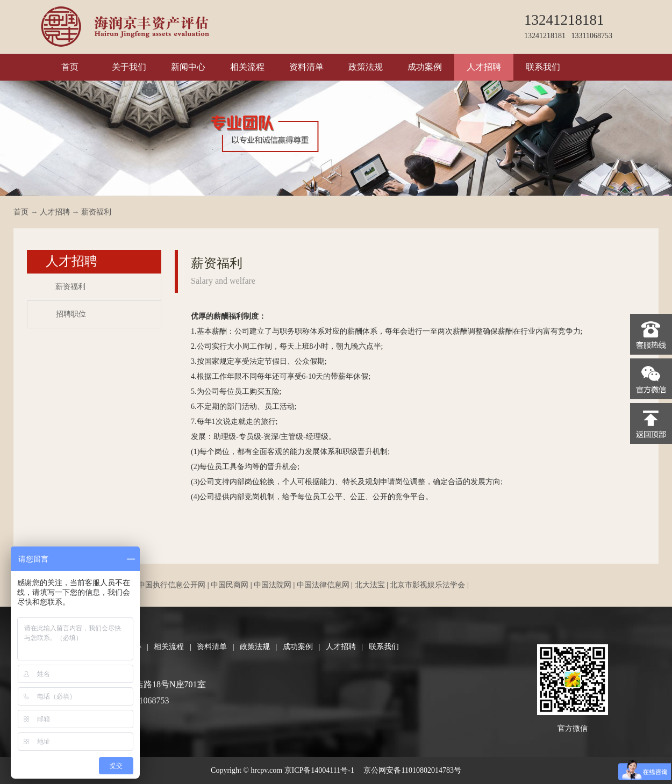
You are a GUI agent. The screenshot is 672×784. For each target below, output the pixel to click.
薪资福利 (96, 212)
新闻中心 (188, 67)
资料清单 (306, 67)
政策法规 (366, 67)
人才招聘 (484, 67)
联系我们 (543, 67)
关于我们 (129, 67)
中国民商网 (230, 585)
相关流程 (247, 67)
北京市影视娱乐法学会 (427, 585)
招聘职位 (71, 314)
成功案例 (425, 67)
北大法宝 (370, 585)
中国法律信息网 (323, 585)
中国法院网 (273, 585)
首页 (70, 67)
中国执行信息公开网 (171, 585)
